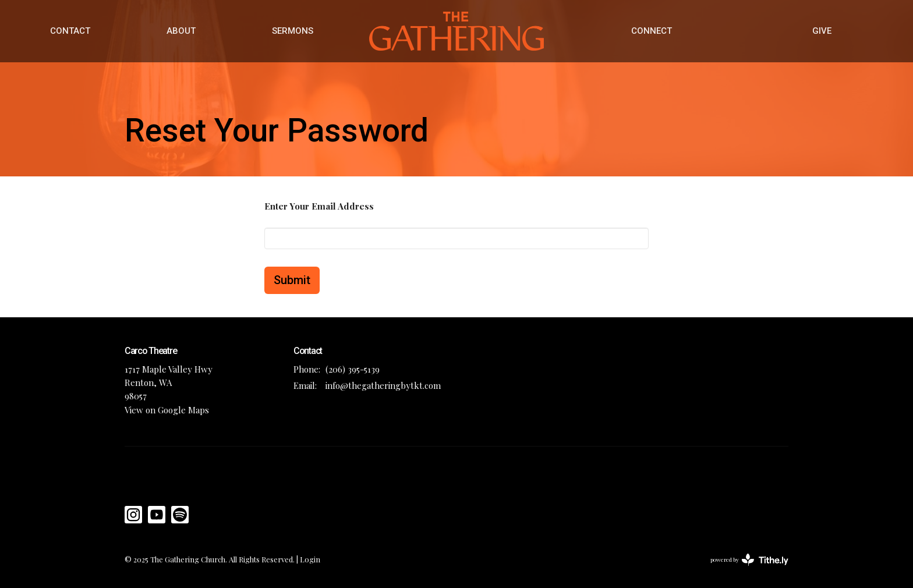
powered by (749, 560)
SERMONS (293, 31)
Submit (292, 280)
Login (310, 559)
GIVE (822, 31)
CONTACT (70, 31)
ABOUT (181, 31)
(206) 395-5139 (353, 369)
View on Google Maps (167, 410)
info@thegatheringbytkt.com (383, 385)
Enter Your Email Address (319, 206)
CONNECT (652, 31)
